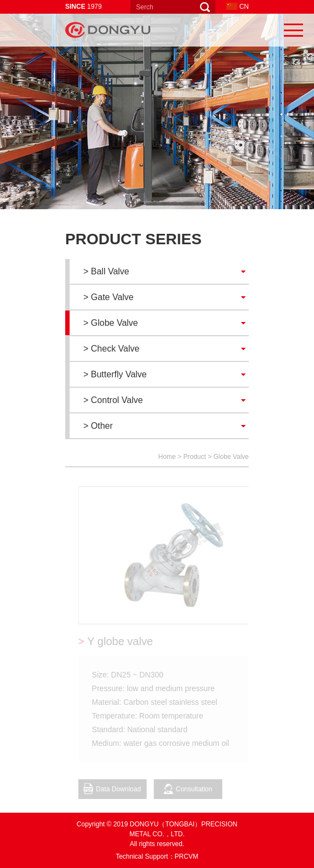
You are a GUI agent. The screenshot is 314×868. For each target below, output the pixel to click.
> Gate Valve (109, 297)
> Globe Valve (111, 323)
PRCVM (187, 856)
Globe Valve (231, 457)
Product (194, 457)
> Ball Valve (106, 271)
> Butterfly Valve (115, 374)
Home (167, 457)
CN (238, 7)
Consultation (190, 789)
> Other (98, 426)
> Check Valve (111, 349)
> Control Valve (113, 400)
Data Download (115, 789)
